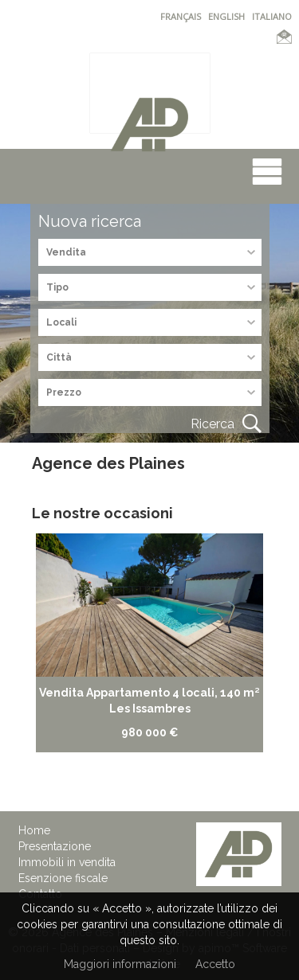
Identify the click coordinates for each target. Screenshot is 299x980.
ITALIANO (272, 16)
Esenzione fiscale (63, 878)
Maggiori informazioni (120, 964)
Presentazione (55, 846)
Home (34, 830)
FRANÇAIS (181, 16)
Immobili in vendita (67, 862)
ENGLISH (226, 16)
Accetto (215, 964)
